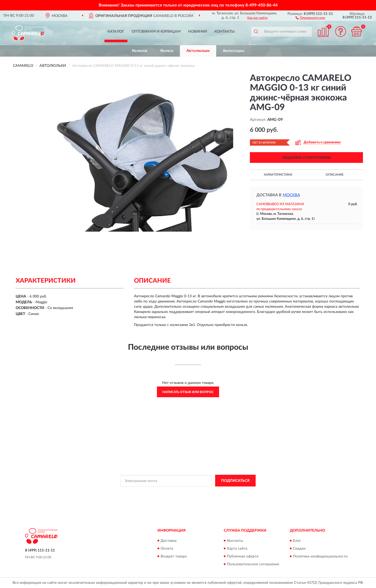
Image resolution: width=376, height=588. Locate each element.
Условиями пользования (231, 492)
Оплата (167, 549)
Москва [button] (291, 195)
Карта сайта (237, 549)
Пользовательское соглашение (253, 564)
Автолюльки (198, 51)
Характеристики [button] (278, 175)
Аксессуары (234, 51)
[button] (310, 17)
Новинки (198, 32)
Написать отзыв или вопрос (188, 392)
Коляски (140, 51)
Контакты (225, 32)
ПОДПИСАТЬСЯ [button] (235, 481)
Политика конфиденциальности (320, 556)
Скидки (299, 549)
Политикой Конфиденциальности (185, 492)
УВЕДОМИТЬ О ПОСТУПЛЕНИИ (306, 158)
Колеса (167, 51)
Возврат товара (174, 556)
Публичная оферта (243, 556)
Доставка (169, 541)
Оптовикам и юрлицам (156, 32)
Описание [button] (335, 175)
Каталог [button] (116, 32)
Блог (297, 541)
